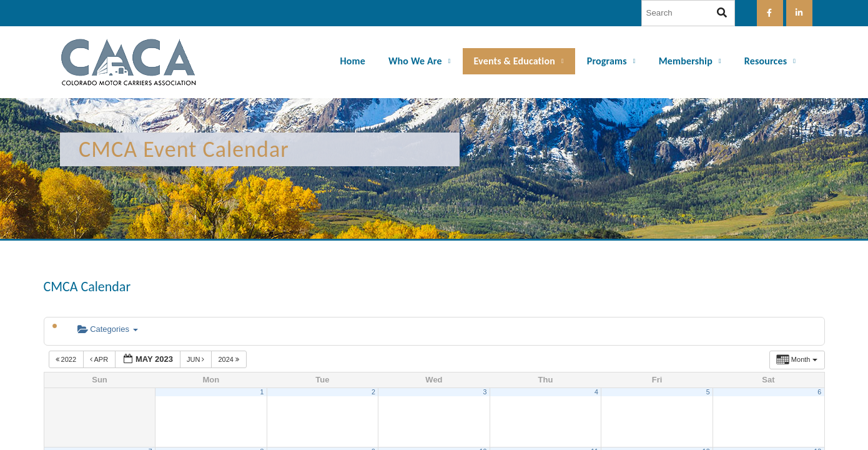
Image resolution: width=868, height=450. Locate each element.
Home (353, 61)
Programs (607, 61)
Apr (100, 359)
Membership (686, 61)
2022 (67, 359)
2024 (229, 359)
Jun (197, 359)
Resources (766, 61)
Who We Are (415, 61)
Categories (108, 329)
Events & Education (515, 61)
